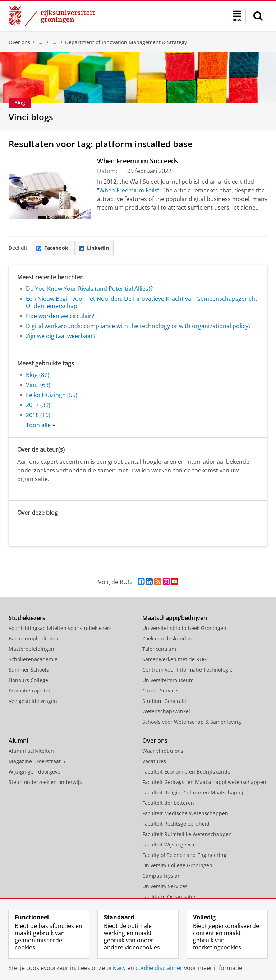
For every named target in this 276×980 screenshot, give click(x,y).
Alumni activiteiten (31, 751)
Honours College (28, 680)
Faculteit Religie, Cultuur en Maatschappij (193, 792)
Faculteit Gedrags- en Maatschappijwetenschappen (204, 782)
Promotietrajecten (30, 690)
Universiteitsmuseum (168, 680)
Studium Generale (164, 701)
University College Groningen (177, 865)
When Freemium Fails (128, 190)
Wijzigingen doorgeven (36, 772)
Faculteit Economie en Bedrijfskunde (186, 772)
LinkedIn (94, 248)
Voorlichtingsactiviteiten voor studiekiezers (60, 628)
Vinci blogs (31, 117)
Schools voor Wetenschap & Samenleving (192, 722)
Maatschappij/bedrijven (175, 618)
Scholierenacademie (33, 659)
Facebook (52, 248)
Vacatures (154, 761)
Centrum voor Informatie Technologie (187, 670)
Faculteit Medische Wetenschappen (185, 813)
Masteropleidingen (31, 649)
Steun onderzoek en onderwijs (45, 782)
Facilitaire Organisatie (169, 897)
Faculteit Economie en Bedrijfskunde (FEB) (41, 42)
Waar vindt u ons (163, 751)
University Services (165, 886)
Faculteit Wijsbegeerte (169, 844)
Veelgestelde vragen (33, 701)
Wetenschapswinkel (166, 711)
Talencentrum (159, 649)
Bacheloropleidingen (34, 638)
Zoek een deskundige (168, 638)
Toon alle (38, 425)
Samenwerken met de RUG (174, 659)
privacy (116, 968)
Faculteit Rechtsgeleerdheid (176, 824)
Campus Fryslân (162, 876)
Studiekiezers (27, 618)
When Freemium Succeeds (138, 161)
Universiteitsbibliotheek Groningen (184, 628)
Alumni (18, 741)
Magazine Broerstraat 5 (37, 761)
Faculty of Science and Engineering (184, 855)
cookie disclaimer (159, 968)
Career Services (161, 690)
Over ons (19, 42)
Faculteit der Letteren (168, 803)
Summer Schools (29, 670)
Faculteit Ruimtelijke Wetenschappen (187, 834)
